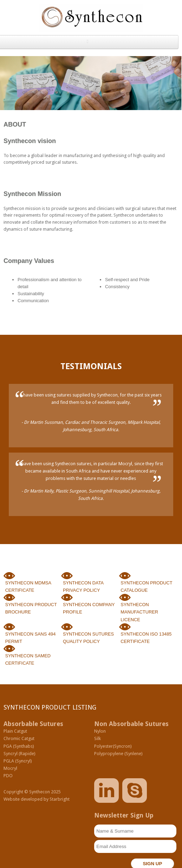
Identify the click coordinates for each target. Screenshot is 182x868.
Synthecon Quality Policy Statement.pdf (67, 627)
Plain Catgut (15, 731)
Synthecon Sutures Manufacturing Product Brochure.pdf (9, 598)
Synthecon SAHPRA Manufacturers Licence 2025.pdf (125, 598)
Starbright (60, 799)
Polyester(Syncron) (113, 746)
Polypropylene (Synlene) (118, 754)
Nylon (100, 731)
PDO (8, 776)
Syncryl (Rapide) (19, 754)
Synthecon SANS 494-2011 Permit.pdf (9, 627)
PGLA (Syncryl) (18, 761)
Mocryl (10, 768)
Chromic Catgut (19, 738)
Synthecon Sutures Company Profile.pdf (67, 598)
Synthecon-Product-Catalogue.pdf (125, 576)
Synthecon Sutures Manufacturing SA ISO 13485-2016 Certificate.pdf (125, 627)
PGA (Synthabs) (19, 746)
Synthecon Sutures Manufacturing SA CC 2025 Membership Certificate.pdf (9, 649)
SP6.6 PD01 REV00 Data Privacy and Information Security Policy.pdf (67, 576)
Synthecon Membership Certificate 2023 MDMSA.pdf (9, 576)
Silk (97, 738)
